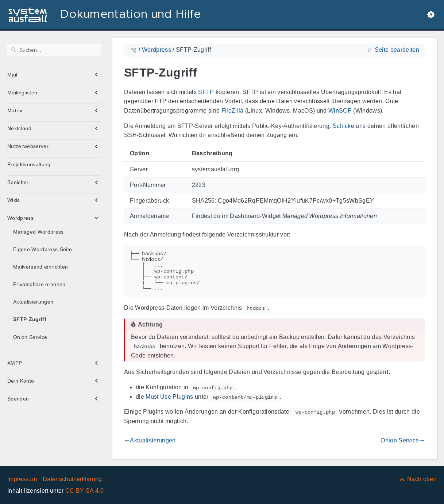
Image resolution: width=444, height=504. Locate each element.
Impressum (22, 479)
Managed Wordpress (38, 232)
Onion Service (30, 337)
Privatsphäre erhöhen (39, 284)
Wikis (14, 200)
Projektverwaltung (29, 164)
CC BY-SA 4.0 (84, 491)
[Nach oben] (418, 479)
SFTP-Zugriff (30, 319)
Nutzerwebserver (28, 146)
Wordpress (20, 218)
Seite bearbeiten (397, 50)
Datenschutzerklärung (72, 479)
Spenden (18, 399)
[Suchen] (54, 50)
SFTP (206, 92)
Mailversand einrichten (40, 267)
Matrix (15, 110)
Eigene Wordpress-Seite (43, 249)
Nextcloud (19, 128)
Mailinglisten (22, 93)
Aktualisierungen (33, 302)
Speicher (18, 182)
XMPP (15, 363)
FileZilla (233, 111)
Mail (12, 75)
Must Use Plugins (169, 397)
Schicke (343, 126)
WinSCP (340, 111)
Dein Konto (21, 381)
